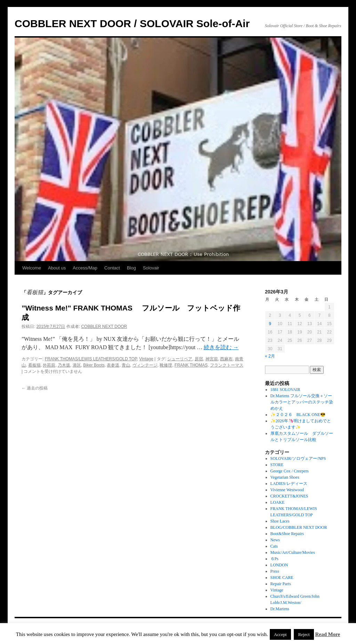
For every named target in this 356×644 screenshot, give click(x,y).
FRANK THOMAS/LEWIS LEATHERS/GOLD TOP (91, 359)
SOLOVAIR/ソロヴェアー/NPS (298, 458)
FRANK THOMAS (191, 365)
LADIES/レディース (289, 484)
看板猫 (34, 365)
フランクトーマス (227, 365)
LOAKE (278, 502)
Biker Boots (94, 365)
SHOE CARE (282, 578)
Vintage (146, 359)
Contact (112, 268)
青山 (126, 365)
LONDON (279, 565)
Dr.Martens (280, 609)
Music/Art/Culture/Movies (293, 552)
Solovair (151, 268)
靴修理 (166, 365)
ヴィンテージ (145, 365)
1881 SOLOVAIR (285, 390)
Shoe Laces (280, 521)
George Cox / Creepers (290, 471)
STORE (277, 465)
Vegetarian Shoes (285, 477)
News (275, 540)
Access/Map (85, 268)
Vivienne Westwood (287, 490)
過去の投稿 (35, 388)
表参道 (113, 365)
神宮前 (212, 359)
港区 (77, 365)
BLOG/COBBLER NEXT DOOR (299, 527)
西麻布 (226, 359)
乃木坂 (64, 365)
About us (57, 268)
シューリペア (180, 359)
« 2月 (270, 356)
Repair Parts (281, 584)
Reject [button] (304, 634)
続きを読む (221, 347)
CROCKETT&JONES (289, 496)
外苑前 (49, 365)
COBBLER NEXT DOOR (104, 327)
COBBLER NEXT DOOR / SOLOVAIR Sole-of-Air (132, 23)
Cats (274, 546)
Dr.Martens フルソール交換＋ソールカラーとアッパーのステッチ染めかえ (302, 402)
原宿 (199, 359)
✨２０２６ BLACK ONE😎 (298, 415)
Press (275, 571)
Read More (327, 634)
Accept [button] (280, 634)
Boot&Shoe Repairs (287, 534)
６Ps (274, 559)
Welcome (32, 268)
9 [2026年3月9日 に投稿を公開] (270, 324)
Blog (131, 268)
